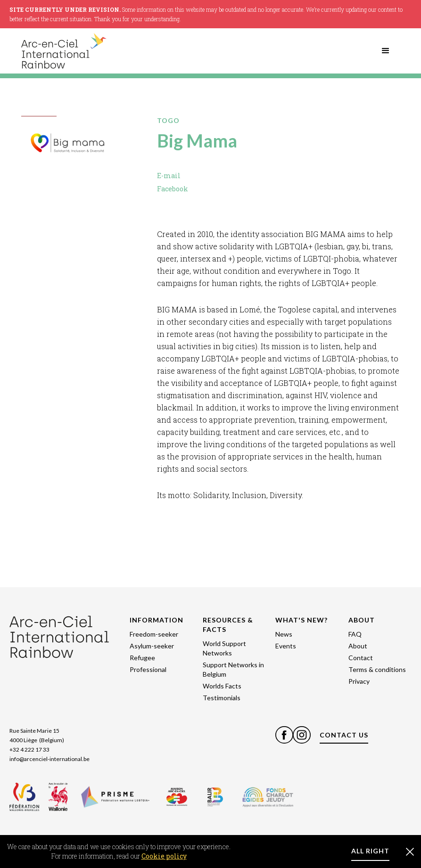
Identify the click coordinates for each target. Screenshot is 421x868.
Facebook (173, 189)
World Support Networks (224, 648)
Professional (148, 669)
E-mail (169, 176)
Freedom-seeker (154, 634)
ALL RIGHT (370, 851)
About (358, 646)
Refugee (142, 658)
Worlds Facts (222, 686)
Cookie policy (164, 856)
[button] (386, 51)
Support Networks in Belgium (233, 669)
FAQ (355, 634)
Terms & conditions (377, 669)
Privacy (359, 681)
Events (286, 646)
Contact (361, 658)
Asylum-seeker (152, 646)
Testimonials (222, 698)
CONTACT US (344, 735)
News (284, 634)
